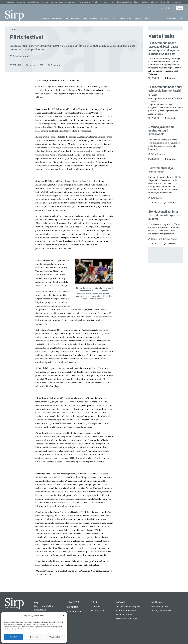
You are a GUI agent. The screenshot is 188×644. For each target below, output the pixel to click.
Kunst (84, 19)
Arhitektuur (57, 19)
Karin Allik (156, 198)
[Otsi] (181, 18)
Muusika (93, 19)
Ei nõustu (34, 637)
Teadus (122, 19)
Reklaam (160, 8)
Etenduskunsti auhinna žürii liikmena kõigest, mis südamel (165, 215)
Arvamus (45, 19)
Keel (129, 19)
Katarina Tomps (21, 56)
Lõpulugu (138, 19)
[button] (63, 616)
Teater (113, 19)
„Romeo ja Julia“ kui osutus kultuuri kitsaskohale (161, 131)
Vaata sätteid (55, 637)
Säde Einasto (158, 154)
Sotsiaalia (104, 19)
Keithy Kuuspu (171, 239)
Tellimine (170, 8)
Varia (147, 19)
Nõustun (14, 637)
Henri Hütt (157, 239)
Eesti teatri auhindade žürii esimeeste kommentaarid (165, 89)
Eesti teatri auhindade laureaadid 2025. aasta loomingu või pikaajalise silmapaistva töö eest (164, 49)
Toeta (179, 8)
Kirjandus (75, 19)
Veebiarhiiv (171, 19)
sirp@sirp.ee (40, 610)
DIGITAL (183, 642)
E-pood (151, 8)
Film (66, 19)
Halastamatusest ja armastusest (161, 170)
